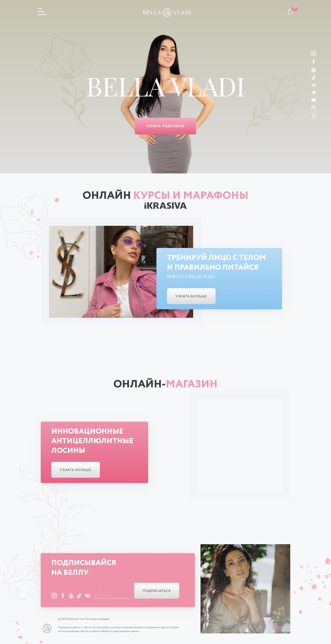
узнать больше (191, 296)
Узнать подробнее (165, 126)
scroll (314, 112)
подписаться (157, 591)
